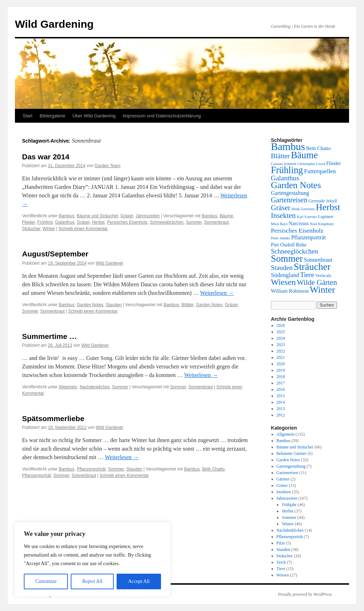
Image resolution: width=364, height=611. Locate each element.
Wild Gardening (54, 24)
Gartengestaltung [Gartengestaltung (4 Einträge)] (290, 193)
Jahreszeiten (148, 216)
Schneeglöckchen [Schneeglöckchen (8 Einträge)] (295, 251)
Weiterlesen (217, 293)
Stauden (114, 305)
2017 (281, 383)
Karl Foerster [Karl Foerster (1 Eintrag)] (307, 217)
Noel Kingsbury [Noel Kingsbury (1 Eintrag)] (322, 224)
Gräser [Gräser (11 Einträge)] (281, 208)
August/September (55, 254)
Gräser (127, 216)
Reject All (92, 581)
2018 (281, 377)
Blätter (188, 305)
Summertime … (49, 336)
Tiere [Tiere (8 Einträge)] (307, 275)
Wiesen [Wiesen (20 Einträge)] (283, 282)
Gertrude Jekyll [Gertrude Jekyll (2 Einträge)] (323, 201)
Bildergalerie (52, 116)
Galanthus (65, 222)
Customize (46, 581)
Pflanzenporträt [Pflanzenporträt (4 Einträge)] (308, 237)
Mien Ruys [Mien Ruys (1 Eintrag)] (279, 224)
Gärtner (283, 479)
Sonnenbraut (216, 222)
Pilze (281, 543)
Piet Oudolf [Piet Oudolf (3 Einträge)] (283, 245)
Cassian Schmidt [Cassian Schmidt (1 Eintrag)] (283, 164)
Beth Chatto (213, 469)
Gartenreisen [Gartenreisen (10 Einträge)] (289, 200)
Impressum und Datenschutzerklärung (162, 116)
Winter (49, 229)
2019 (281, 370)
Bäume (226, 216)
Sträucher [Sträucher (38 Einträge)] (312, 267)
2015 (281, 396)
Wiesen (283, 575)
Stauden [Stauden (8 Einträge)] (282, 268)
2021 (281, 357)
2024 (281, 338)
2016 (281, 389)
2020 (281, 364)
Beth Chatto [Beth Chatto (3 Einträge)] (318, 148)
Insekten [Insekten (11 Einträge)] (283, 216)
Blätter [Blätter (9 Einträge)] (280, 156)
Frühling (45, 222)
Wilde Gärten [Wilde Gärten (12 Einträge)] (317, 282)
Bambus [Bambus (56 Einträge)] (288, 147)
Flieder (28, 222)
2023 (281, 345)
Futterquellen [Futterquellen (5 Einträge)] (320, 171)
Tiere (281, 569)
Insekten (284, 492)
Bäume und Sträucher (97, 216)
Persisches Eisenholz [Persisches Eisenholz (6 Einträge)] (297, 230)
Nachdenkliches (95, 387)
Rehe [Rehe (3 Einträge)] (301, 245)
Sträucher (31, 229)
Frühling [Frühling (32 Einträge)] (287, 170)
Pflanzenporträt (91, 469)
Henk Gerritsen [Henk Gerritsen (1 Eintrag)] (303, 209)
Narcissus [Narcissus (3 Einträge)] (299, 223)
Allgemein (68, 387)
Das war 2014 (46, 157)
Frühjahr (289, 505)
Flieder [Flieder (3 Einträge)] (334, 163)
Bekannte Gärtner (292, 453)
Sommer (194, 222)
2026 (281, 325)
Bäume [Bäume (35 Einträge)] (304, 155)
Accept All (139, 581)
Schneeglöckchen (167, 222)
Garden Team (108, 166)
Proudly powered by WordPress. (305, 594)
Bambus (66, 216)
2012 (281, 415)
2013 (281, 409)
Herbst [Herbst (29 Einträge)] (328, 207)
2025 (281, 332)
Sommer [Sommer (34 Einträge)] (287, 259)
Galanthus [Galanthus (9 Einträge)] (285, 178)
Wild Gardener (110, 263)
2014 (281, 402)
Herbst (98, 222)
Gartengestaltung (291, 466)
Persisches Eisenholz (127, 222)
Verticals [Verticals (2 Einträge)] (323, 275)
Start (28, 116)
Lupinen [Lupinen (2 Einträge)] (325, 216)
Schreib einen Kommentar (83, 229)
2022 (281, 351)
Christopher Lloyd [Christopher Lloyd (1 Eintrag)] (311, 164)
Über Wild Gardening (94, 116)
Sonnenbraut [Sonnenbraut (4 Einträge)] (318, 260)
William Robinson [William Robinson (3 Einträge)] (290, 291)
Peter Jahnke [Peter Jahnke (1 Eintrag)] (280, 238)
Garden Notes (90, 305)
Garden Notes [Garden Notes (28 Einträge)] (296, 185)
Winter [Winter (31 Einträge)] (322, 290)
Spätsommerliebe (53, 418)
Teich (281, 562)
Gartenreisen (287, 473)
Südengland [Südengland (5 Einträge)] (285, 275)
